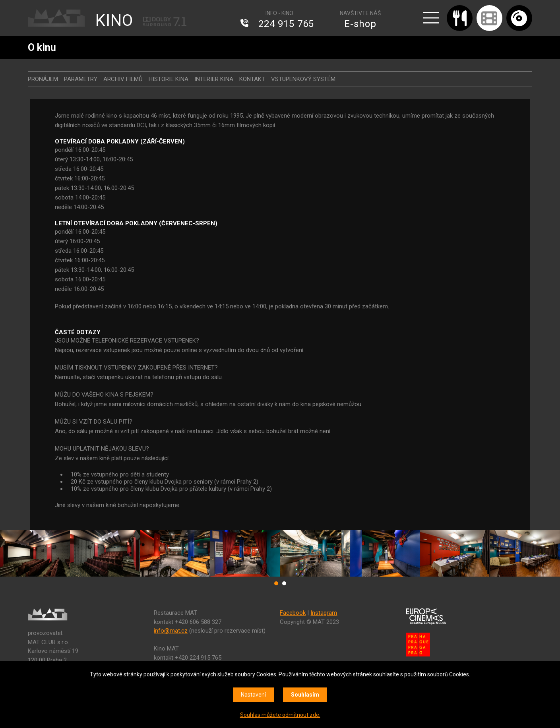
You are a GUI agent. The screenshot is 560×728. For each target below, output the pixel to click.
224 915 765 (286, 24)
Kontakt (252, 79)
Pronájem (43, 79)
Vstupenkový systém (303, 79)
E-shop (360, 24)
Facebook (293, 613)
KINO (114, 20)
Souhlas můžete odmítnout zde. (280, 715)
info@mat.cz (171, 631)
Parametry (81, 79)
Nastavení (253, 695)
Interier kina (214, 79)
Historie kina (169, 79)
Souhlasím (305, 695)
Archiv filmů (123, 79)
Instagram (324, 613)
